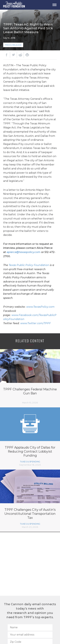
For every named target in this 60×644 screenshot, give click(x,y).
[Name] (30, 627)
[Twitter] (13, 55)
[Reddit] (20, 55)
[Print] (27, 55)
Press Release (13, 45)
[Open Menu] (54, 5)
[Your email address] (30, 635)
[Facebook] (7, 55)
